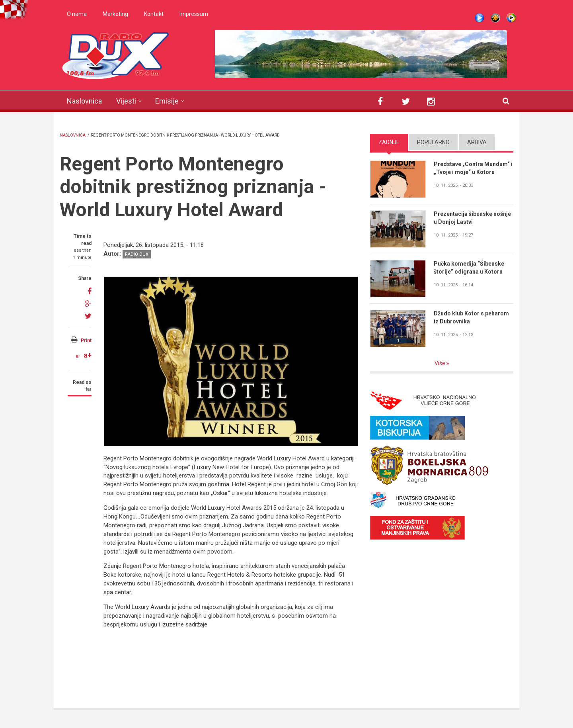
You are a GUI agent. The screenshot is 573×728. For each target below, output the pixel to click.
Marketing (115, 14)
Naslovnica (84, 101)
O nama (77, 14)
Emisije (167, 101)
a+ (88, 355)
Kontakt (154, 14)
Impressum (194, 14)
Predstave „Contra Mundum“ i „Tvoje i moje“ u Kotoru (473, 168)
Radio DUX (137, 254)
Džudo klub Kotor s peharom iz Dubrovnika (471, 317)
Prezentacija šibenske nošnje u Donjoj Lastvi (472, 218)
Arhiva (477, 142)
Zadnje (389, 142)
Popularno (433, 142)
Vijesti (126, 101)
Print (86, 341)
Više (440, 363)
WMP (511, 18)
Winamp (495, 18)
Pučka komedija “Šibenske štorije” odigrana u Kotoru (469, 268)
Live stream (479, 18)
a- (78, 356)
